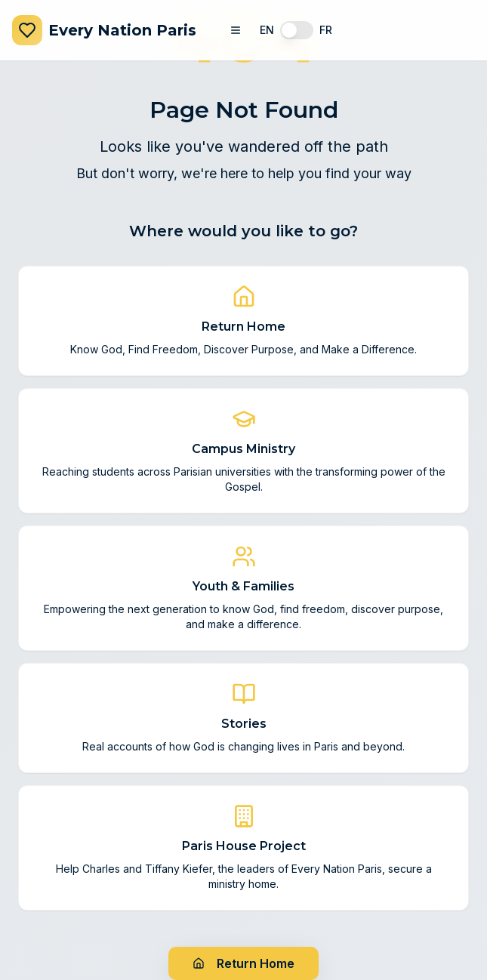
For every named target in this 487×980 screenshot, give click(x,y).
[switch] (297, 30)
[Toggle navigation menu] (236, 30)
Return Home (243, 963)
